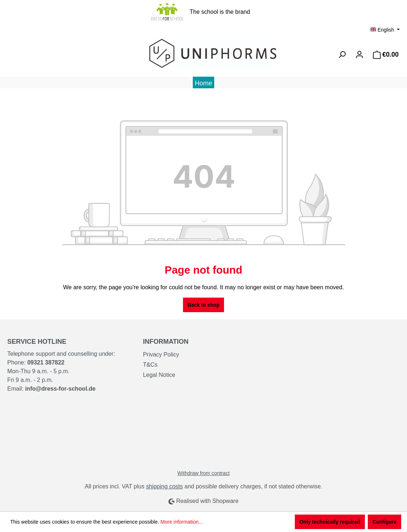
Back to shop (204, 305)
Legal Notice (159, 375)
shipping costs (164, 486)
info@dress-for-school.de (60, 389)
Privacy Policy (161, 354)
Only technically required (330, 522)
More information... (182, 522)
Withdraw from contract (204, 473)
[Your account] (359, 55)
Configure (384, 522)
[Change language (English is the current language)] (385, 30)
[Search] (342, 55)
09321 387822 (46, 362)
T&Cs (150, 365)
